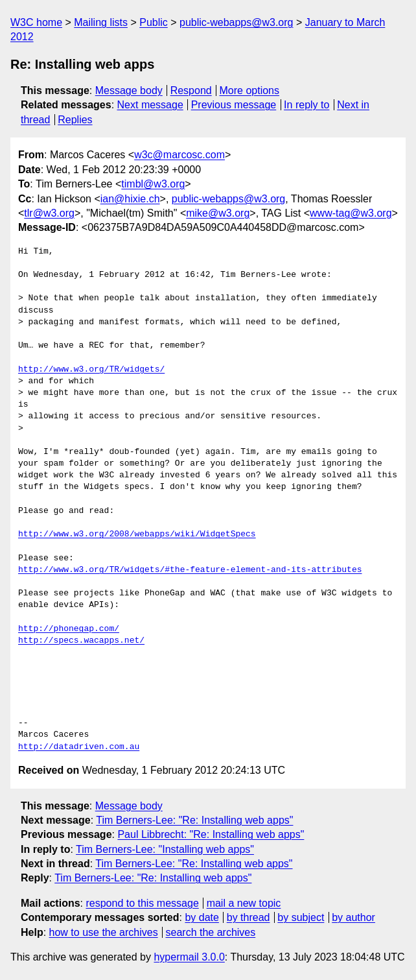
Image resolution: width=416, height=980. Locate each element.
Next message (150, 105)
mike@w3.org (218, 213)
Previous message (234, 105)
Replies (75, 120)
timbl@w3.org (153, 184)
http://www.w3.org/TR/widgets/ (91, 370)
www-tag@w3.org (351, 213)
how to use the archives (104, 932)
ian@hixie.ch (130, 199)
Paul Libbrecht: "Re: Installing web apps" (211, 834)
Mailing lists (101, 22)
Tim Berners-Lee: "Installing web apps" (165, 849)
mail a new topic (244, 903)
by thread (248, 917)
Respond (191, 90)
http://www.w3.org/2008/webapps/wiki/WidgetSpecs (137, 534)
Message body (129, 90)
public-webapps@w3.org (236, 22)
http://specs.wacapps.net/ (81, 641)
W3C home (36, 22)
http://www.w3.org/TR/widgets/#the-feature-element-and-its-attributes (190, 570)
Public (154, 22)
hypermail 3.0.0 (189, 957)
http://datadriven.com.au (79, 747)
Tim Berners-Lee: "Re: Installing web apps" (194, 820)
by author (353, 917)
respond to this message (142, 903)
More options (250, 90)
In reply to (306, 105)
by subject (301, 917)
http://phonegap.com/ (69, 629)
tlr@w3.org (49, 213)
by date (202, 917)
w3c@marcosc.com (179, 155)
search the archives (211, 932)
